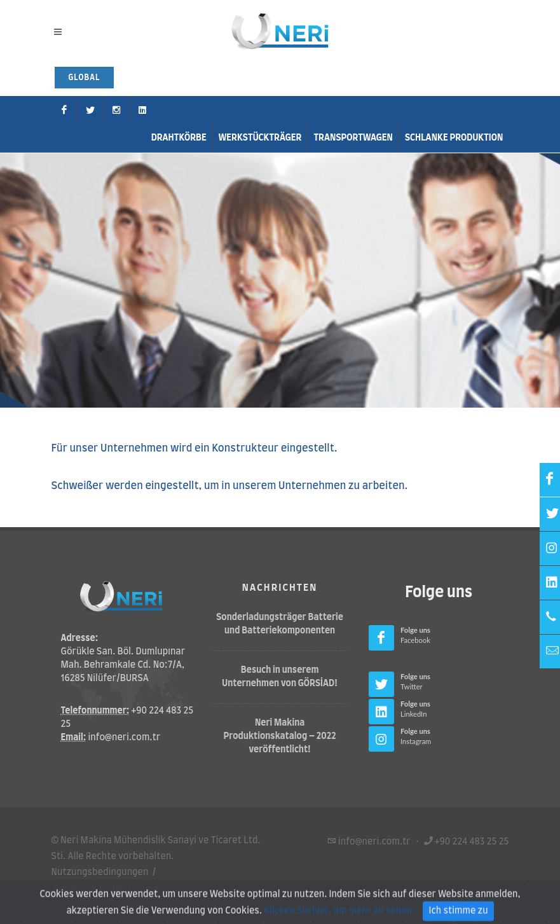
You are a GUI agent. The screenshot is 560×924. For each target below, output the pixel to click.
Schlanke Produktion (454, 138)
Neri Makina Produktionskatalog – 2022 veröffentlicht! (280, 736)
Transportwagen (353, 138)
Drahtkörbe (179, 138)
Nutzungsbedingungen (100, 872)
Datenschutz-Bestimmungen (115, 890)
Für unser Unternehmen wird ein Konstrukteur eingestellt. (195, 448)
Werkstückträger (260, 138)
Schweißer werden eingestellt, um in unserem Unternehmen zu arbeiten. (230, 486)
